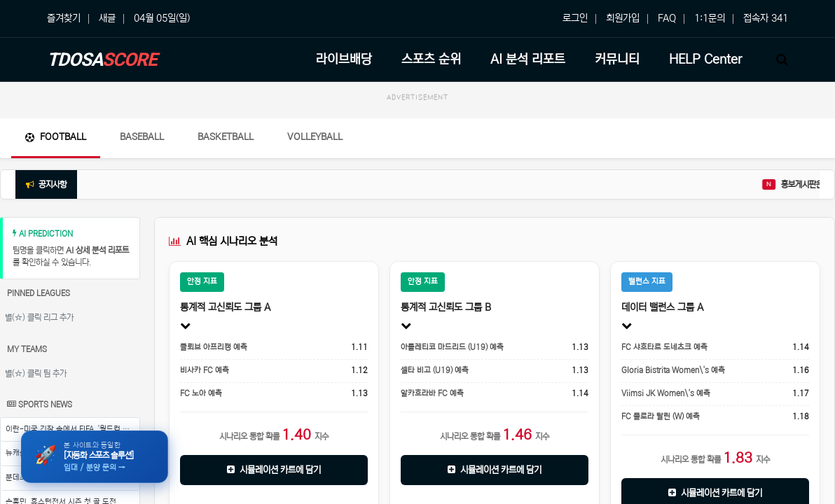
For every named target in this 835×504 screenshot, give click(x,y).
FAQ (667, 18)
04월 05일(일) (162, 18)
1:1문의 (710, 18)
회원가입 (623, 18)
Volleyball (315, 137)
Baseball (142, 137)
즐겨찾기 (64, 18)
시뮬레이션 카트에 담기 (274, 470)
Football (56, 137)
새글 (107, 18)
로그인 (575, 18)
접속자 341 (766, 18)
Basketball (226, 137)
